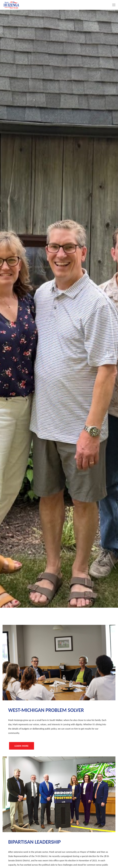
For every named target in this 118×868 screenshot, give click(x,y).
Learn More (22, 746)
